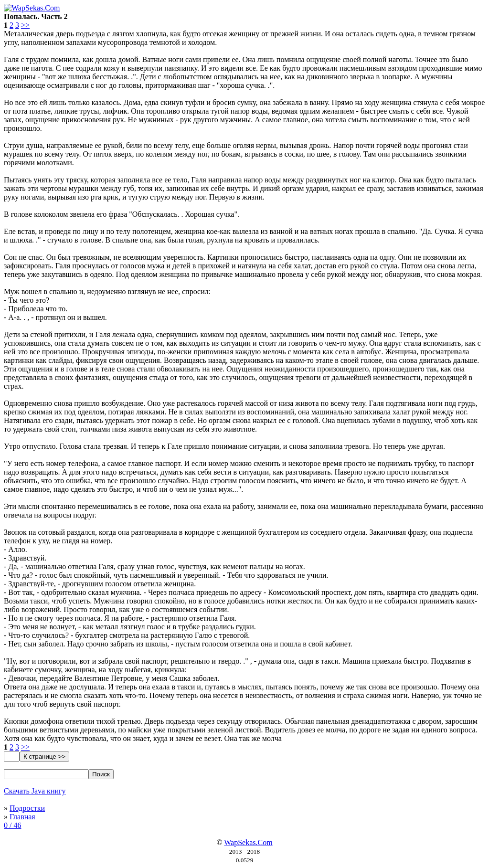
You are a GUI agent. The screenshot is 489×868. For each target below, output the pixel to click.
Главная (22, 817)
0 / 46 (12, 825)
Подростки (27, 808)
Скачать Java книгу (35, 791)
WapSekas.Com (248, 842)
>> (25, 25)
